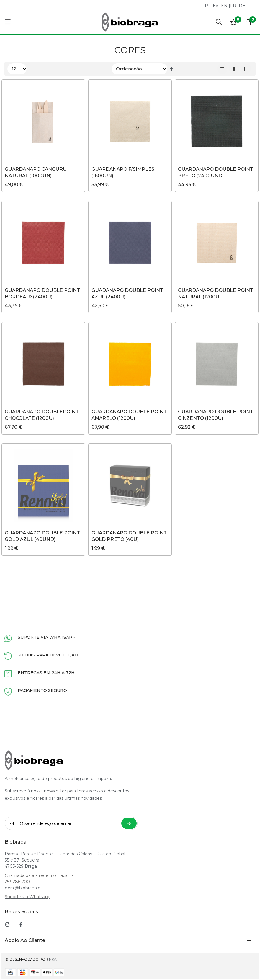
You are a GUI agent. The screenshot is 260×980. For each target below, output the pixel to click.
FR (233, 6)
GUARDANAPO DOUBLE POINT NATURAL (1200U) (216, 294)
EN (224, 6)
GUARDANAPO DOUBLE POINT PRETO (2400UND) (216, 172)
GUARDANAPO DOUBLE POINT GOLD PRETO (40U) (130, 537)
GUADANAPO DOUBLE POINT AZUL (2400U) (128, 294)
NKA (53, 959)
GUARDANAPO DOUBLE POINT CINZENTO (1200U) (216, 416)
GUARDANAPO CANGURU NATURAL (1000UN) (37, 172)
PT (207, 6)
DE (242, 6)
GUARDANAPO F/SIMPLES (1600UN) (124, 172)
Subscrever (129, 823)
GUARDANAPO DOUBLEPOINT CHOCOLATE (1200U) (43, 416)
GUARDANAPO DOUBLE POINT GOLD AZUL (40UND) (43, 537)
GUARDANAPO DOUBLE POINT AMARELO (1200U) (130, 416)
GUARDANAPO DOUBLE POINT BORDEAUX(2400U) (43, 294)
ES (216, 6)
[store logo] (130, 22)
